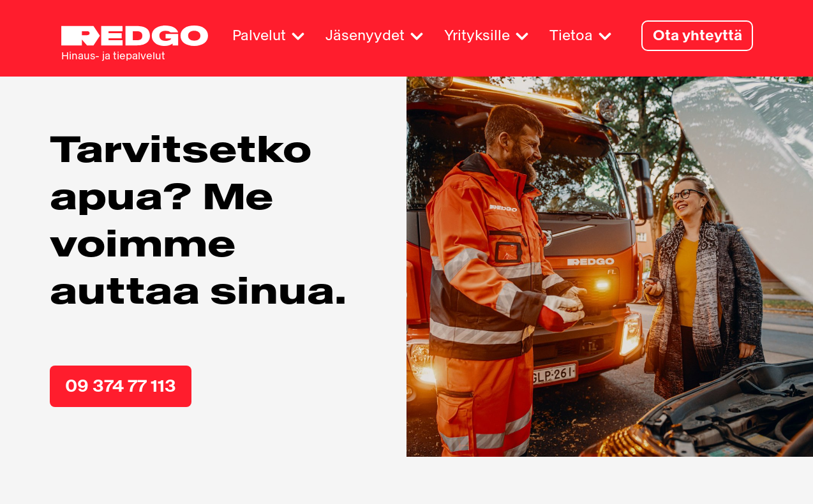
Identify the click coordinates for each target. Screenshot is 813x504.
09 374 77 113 (123, 391)
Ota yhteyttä (697, 35)
